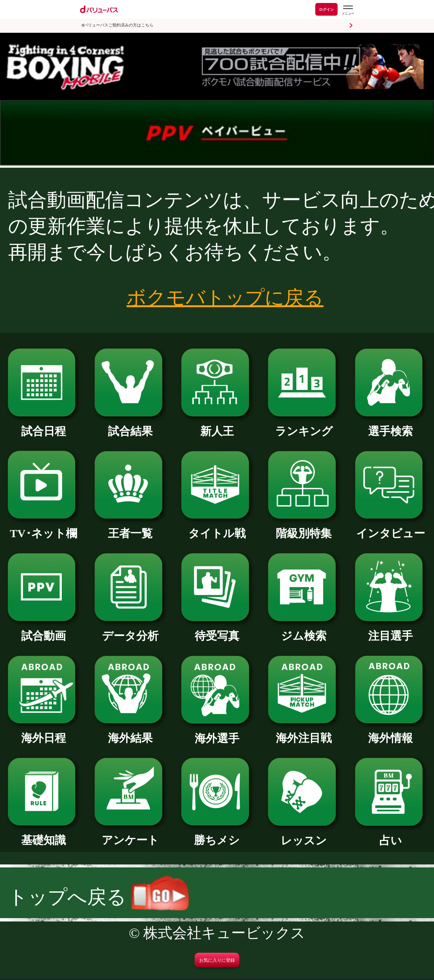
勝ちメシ (217, 835)
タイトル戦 (217, 528)
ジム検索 (304, 630)
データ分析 (130, 630)
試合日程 (44, 426)
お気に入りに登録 (217, 960)
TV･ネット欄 (44, 528)
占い (391, 835)
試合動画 (44, 630)
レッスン (304, 835)
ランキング (304, 426)
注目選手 (391, 630)
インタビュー (391, 528)
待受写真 (217, 630)
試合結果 (130, 426)
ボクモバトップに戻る (225, 298)
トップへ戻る (98, 897)
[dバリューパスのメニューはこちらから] (348, 10)
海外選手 (217, 733)
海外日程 (44, 732)
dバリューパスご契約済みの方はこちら (117, 25)
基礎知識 (44, 835)
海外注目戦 (304, 732)
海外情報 (391, 732)
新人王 (217, 426)
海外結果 (130, 732)
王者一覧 (130, 528)
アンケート (130, 835)
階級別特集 (304, 528)
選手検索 (391, 426)
